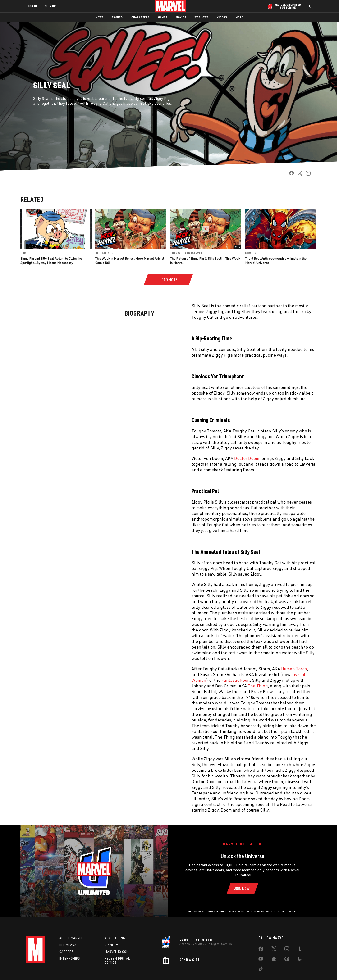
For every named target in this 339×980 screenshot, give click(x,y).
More (240, 17)
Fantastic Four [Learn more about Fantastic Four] (131, 680)
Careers (66, 952)
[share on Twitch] (300, 960)
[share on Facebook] (290, 175)
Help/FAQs (68, 945)
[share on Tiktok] (261, 970)
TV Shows (202, 17)
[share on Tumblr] (300, 950)
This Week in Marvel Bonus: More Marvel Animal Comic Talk (130, 261)
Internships (70, 958)
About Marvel (71, 938)
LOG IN (32, 6)
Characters (140, 17)
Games (163, 17)
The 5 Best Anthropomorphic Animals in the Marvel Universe (276, 261)
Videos (222, 17)
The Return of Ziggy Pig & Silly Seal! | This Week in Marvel (205, 261)
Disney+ (111, 945)
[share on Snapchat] (274, 960)
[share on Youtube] (261, 960)
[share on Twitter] (298, 175)
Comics (117, 17)
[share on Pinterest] (287, 960)
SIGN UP (50, 6)
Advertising (115, 938)
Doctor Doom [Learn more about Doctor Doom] (143, 458)
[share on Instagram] (306, 175)
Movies (181, 17)
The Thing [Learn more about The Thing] (154, 686)
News (100, 17)
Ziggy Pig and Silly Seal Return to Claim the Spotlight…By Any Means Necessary (51, 261)
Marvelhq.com (117, 952)
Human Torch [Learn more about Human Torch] (190, 669)
